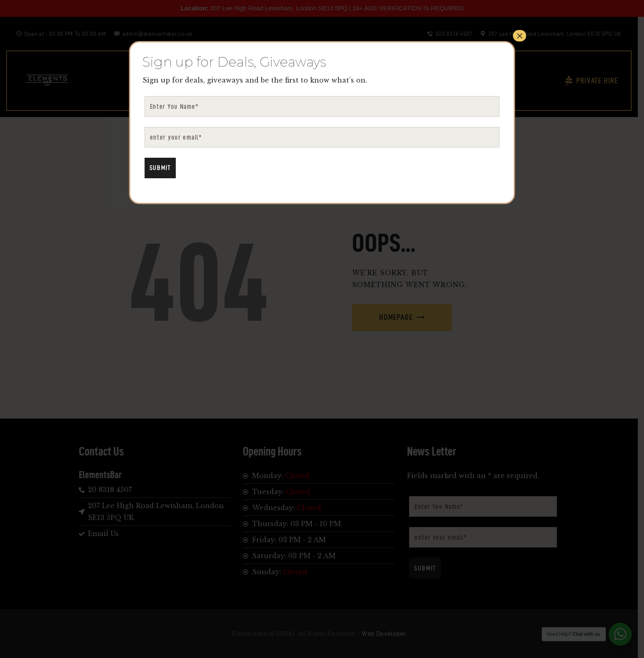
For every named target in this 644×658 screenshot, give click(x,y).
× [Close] (520, 36)
